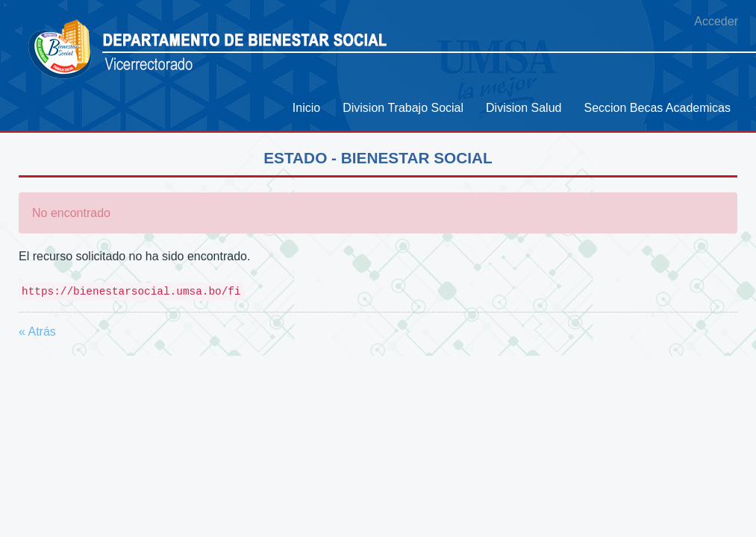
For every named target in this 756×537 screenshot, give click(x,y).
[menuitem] (306, 108)
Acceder (716, 21)
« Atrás (37, 332)
